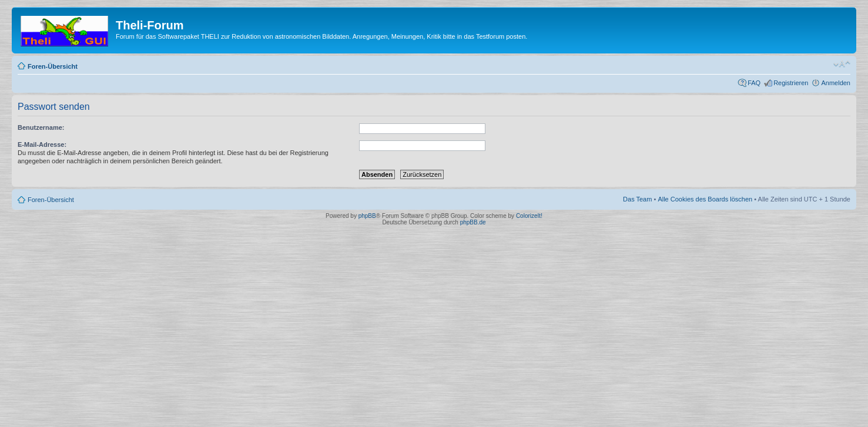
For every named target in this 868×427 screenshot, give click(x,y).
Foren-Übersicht (53, 66)
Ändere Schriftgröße (842, 64)
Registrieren (791, 83)
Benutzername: (41, 127)
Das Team (637, 199)
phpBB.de (473, 222)
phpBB (367, 216)
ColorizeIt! (529, 216)
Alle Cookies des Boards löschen (705, 199)
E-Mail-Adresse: (42, 144)
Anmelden (836, 83)
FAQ (754, 83)
